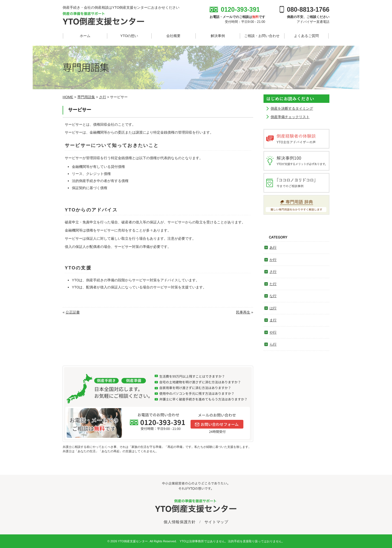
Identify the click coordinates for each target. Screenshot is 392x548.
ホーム (85, 36)
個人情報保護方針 (180, 522)
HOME (68, 97)
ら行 (273, 344)
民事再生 (243, 312)
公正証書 (73, 312)
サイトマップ (216, 522)
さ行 (273, 272)
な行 (273, 296)
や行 (273, 332)
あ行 (273, 247)
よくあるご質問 (306, 36)
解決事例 (218, 36)
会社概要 (173, 36)
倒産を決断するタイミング (292, 108)
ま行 (273, 320)
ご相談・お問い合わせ (262, 36)
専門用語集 (86, 97)
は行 (273, 308)
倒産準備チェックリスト (290, 117)
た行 (273, 284)
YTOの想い (129, 36)
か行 (273, 260)
